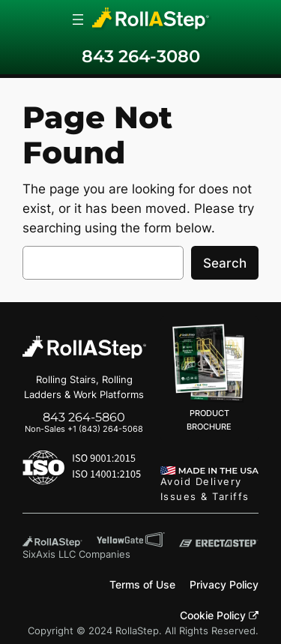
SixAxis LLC (49, 554)
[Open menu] (78, 19)
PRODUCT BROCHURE (209, 378)
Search (225, 263)
